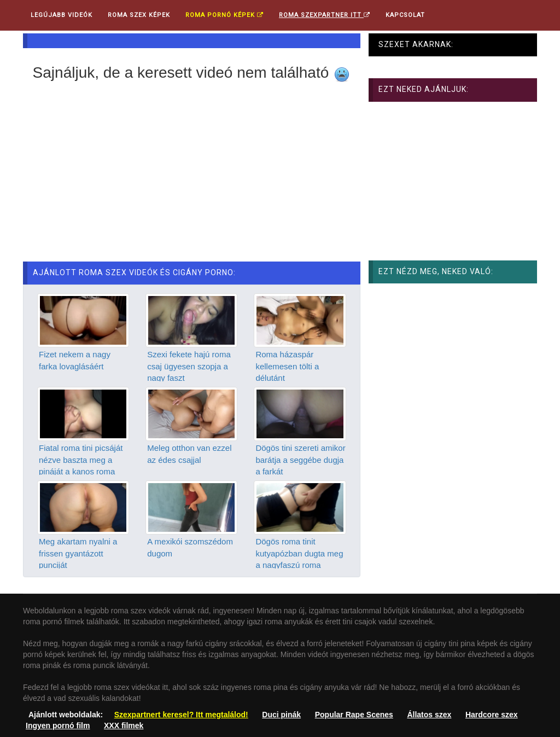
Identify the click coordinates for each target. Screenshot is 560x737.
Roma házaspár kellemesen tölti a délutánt (287, 366)
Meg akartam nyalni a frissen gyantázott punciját (78, 553)
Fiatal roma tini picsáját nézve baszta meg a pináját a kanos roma (81, 460)
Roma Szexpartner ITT (325, 15)
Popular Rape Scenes (354, 715)
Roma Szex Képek (139, 15)
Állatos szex (429, 715)
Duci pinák (281, 715)
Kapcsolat (405, 15)
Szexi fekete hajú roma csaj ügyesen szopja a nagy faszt (189, 366)
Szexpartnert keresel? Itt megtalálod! (181, 715)
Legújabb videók (62, 15)
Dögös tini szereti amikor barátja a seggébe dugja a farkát (300, 460)
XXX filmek (124, 726)
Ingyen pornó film (58, 726)
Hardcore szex (492, 715)
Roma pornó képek (224, 15)
